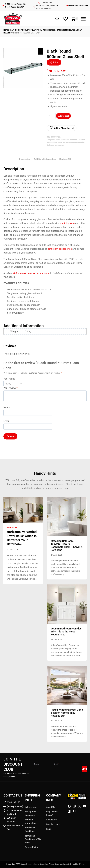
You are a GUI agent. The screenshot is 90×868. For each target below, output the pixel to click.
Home (6, 30)
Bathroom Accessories (44, 30)
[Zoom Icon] (41, 51)
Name (7, 407)
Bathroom (12, 528)
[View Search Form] (57, 19)
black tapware (67, 223)
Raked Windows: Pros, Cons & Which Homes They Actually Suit (67, 713)
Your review (10, 388)
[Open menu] (83, 19)
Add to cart (64, 116)
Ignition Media (79, 864)
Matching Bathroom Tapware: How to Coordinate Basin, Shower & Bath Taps (67, 545)
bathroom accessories (60, 249)
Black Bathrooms (62, 140)
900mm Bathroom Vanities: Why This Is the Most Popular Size (67, 632)
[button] (62, 128)
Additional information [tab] (45, 159)
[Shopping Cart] (75, 19)
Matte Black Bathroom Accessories (71, 142)
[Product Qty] (51, 116)
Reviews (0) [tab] (65, 159)
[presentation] (23, 510)
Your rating (9, 379)
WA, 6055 (11, 818)
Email (6, 421)
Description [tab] (25, 159)
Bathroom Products (20, 30)
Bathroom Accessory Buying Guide (32, 273)
